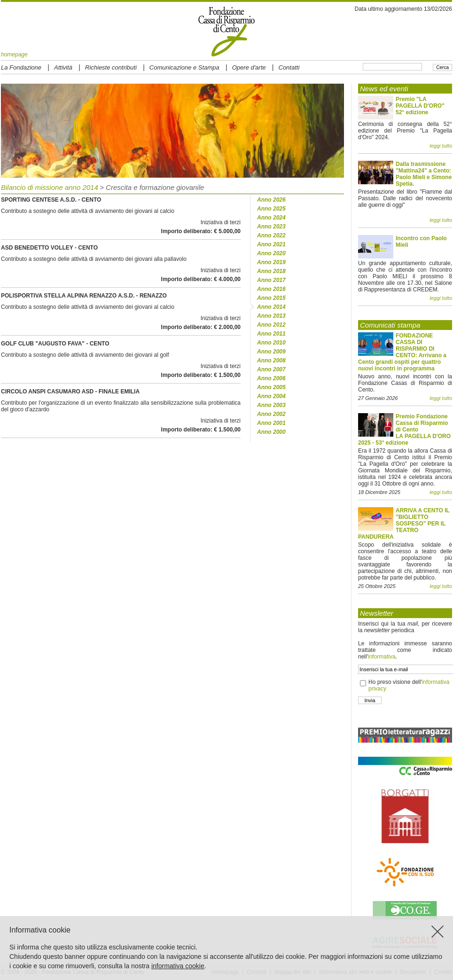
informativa (382, 657)
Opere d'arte (249, 67)
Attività (63, 67)
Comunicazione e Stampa (184, 67)
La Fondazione (21, 67)
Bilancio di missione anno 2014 (50, 187)
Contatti (289, 67)
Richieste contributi (111, 67)
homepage (14, 55)
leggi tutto (441, 146)
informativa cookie (178, 966)
